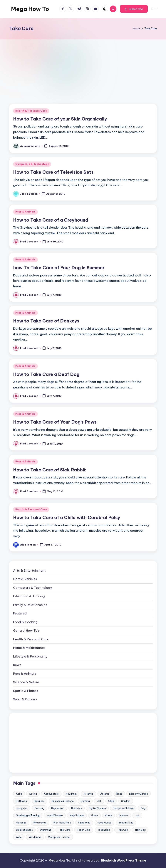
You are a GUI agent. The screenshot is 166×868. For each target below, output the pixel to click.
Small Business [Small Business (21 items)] (24, 830)
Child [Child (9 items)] (111, 801)
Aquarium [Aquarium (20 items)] (71, 794)
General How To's (26, 631)
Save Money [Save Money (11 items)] (104, 823)
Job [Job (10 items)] (137, 815)
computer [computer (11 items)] (22, 808)
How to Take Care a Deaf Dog (46, 374)
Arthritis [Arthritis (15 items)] (88, 794)
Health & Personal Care (31, 111)
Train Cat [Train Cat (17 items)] (122, 830)
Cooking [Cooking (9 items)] (39, 808)
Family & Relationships (30, 605)
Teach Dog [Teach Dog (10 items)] (104, 830)
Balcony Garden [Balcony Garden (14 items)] (139, 794)
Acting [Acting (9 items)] (33, 794)
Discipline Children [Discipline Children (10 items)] (123, 808)
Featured (20, 613)
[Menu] (154, 9)
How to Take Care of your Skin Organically (60, 119)
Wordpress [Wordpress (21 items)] (35, 837)
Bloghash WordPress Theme (124, 860)
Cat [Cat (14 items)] (99, 801)
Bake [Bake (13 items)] (119, 794)
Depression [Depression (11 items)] (58, 808)
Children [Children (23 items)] (126, 801)
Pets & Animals (25, 212)
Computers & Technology (32, 164)
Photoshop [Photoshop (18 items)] (40, 823)
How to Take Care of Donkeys (46, 321)
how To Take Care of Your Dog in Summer (59, 268)
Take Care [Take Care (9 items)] (64, 830)
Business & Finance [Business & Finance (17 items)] (63, 801)
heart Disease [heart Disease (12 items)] (55, 815)
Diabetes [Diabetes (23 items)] (77, 808)
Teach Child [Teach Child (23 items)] (84, 830)
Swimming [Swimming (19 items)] (46, 830)
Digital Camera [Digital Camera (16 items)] (97, 808)
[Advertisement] (83, 67)
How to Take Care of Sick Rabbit (50, 470)
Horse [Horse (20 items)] (108, 815)
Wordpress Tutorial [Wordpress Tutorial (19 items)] (59, 837)
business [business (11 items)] (40, 801)
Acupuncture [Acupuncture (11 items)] (51, 794)
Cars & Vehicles (25, 579)
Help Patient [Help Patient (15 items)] (77, 815)
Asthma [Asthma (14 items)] (105, 794)
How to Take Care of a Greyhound (51, 220)
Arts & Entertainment (29, 570)
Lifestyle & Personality (30, 656)
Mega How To (30, 9)
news (17, 665)
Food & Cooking (25, 622)
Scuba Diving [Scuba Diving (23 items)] (126, 823)
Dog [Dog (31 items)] (143, 808)
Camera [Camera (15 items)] (85, 801)
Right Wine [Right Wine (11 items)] (84, 823)
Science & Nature (26, 682)
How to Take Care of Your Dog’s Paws (55, 422)
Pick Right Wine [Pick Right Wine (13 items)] (62, 823)
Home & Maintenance (29, 648)
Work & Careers (25, 699)
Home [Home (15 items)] (94, 815)
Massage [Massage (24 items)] (21, 823)
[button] (134, 9)
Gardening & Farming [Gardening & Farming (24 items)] (28, 815)
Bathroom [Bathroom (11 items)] (22, 801)
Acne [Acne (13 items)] (19, 794)
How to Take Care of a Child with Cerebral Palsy (67, 517)
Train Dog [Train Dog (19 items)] (140, 830)
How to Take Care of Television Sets (53, 172)
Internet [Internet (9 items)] (124, 815)
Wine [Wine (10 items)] (19, 837)
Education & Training (29, 596)
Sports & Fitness (26, 691)
